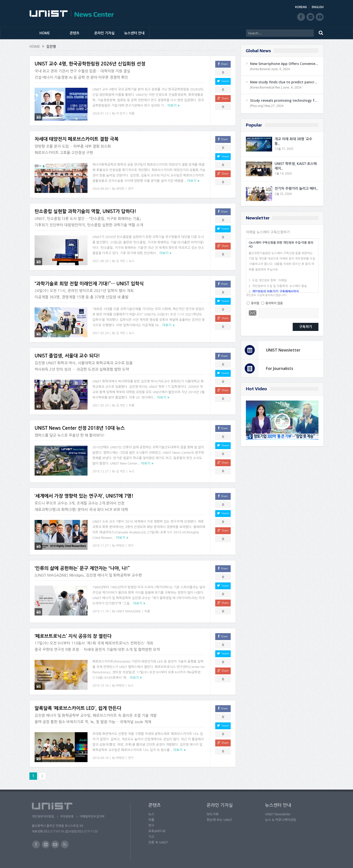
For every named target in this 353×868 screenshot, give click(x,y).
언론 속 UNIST (158, 839)
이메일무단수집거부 (93, 813)
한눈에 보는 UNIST (220, 817)
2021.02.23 (100, 402)
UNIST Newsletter (283, 350)
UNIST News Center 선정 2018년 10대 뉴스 (80, 425)
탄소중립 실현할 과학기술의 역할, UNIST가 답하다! (85, 208)
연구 (131, 186)
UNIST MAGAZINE (129, 608)
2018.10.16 (100, 683)
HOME (45, 33)
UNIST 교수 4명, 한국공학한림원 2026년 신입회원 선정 (90, 64)
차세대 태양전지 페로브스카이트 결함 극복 (77, 136)
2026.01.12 (100, 113)
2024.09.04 (100, 186)
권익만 (120, 186)
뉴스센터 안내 (134, 33)
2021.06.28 (100, 258)
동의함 (255, 303)
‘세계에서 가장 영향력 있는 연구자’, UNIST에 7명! (84, 493)
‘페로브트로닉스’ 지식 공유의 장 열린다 (73, 633)
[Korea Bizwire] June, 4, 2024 (270, 69)
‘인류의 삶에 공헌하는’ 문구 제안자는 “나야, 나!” (82, 565)
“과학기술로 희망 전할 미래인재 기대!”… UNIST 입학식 (89, 281)
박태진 (120, 542)
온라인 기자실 (105, 33)
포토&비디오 (157, 828)
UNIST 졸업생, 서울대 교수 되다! (67, 353)
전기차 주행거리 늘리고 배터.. (296, 189)
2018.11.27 (100, 542)
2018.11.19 (100, 608)
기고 (151, 834)
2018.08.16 (100, 755)
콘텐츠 (74, 33)
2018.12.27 (100, 468)
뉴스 (132, 258)
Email (253, 313)
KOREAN (301, 7)
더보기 (172, 106)
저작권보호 (67, 813)
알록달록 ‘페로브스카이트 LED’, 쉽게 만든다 (78, 705)
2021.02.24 (100, 330)
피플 (132, 113)
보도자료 (213, 811)
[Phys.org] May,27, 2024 (267, 106)
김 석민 (121, 258)
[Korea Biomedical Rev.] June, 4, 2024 (276, 88)
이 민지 (121, 113)
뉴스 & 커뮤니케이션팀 (281, 817)
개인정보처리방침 (43, 813)
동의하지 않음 (274, 303)
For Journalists (280, 368)
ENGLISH (318, 7)
